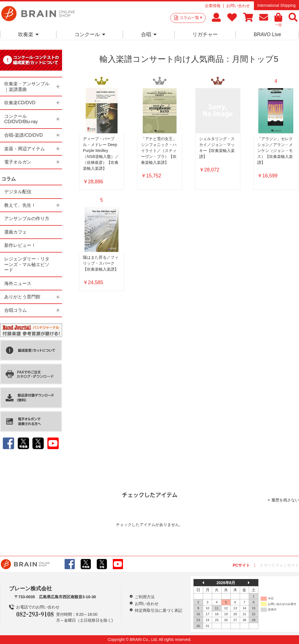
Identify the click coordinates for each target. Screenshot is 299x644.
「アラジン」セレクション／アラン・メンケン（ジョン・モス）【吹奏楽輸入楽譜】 (275, 151)
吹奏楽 (28, 34)
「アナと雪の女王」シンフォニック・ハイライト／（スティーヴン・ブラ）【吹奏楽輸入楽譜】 (159, 151)
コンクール (90, 34)
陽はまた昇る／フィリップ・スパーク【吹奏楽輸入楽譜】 (101, 263)
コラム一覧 (191, 18)
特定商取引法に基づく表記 (159, 610)
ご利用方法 (145, 597)
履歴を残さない (285, 500)
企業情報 (213, 6)
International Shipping (276, 5)
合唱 (149, 34)
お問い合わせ (238, 6)
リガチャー (205, 34)
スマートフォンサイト (279, 565)
